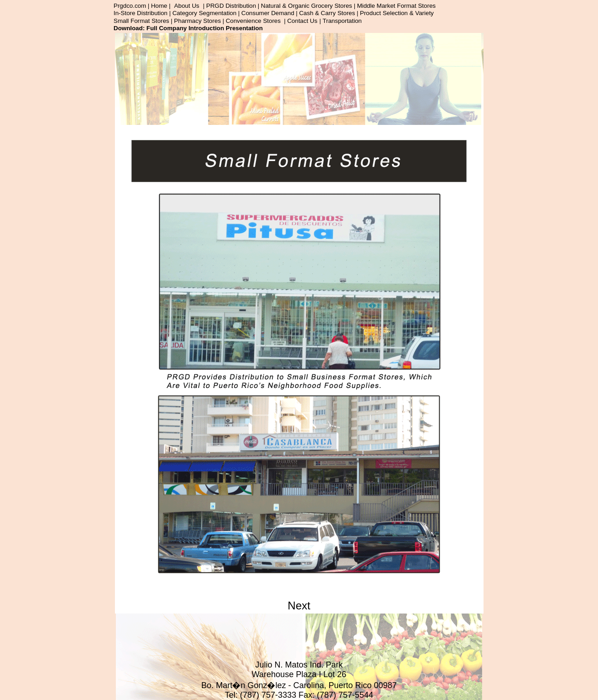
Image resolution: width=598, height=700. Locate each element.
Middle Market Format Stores (397, 6)
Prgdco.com (130, 6)
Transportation (342, 21)
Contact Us (302, 21)
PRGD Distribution (231, 6)
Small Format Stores (141, 21)
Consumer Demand (268, 13)
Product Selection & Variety (397, 13)
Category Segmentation (204, 13)
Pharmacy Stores (197, 21)
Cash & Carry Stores (327, 13)
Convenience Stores (253, 21)
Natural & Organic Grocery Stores (307, 6)
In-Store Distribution (141, 13)
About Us (187, 6)
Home (159, 6)
